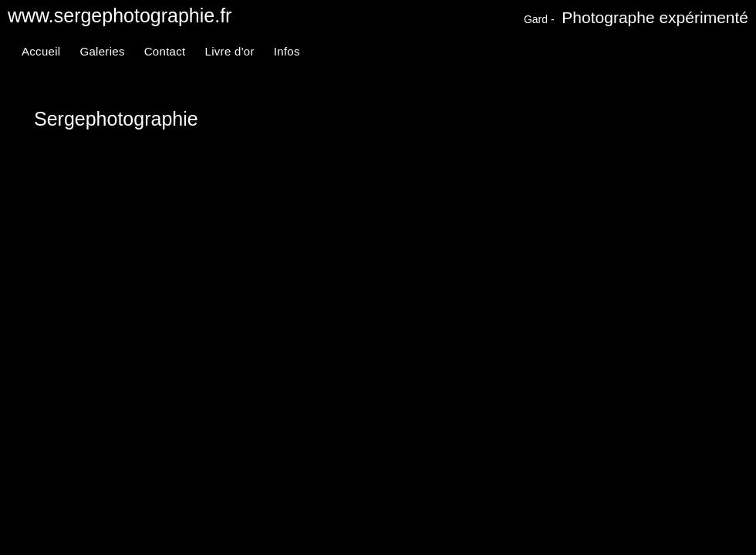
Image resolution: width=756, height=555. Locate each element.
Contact (165, 51)
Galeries (102, 51)
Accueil (41, 51)
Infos (287, 51)
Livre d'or (230, 51)
